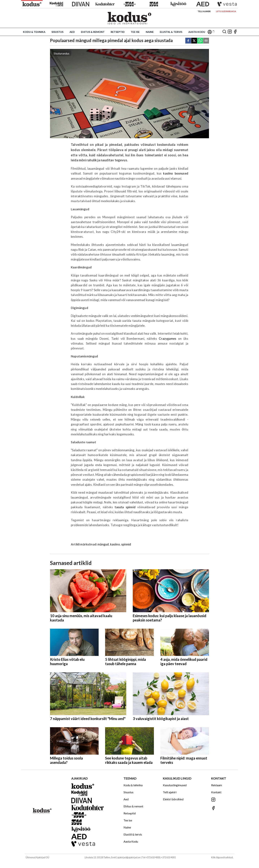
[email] (206, 41)
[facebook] (188, 41)
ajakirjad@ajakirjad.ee (129, 857)
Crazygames (168, 339)
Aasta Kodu (197, 32)
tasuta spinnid (125, 507)
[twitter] (194, 41)
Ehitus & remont (93, 32)
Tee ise (135, 32)
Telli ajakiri (204, 11)
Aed (72, 32)
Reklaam (217, 785)
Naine (150, 32)
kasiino (115, 544)
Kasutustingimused (175, 785)
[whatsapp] (200, 41)
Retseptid (118, 32)
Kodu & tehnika (34, 32)
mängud (103, 544)
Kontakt (216, 792)
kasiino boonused (176, 173)
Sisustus (57, 32)
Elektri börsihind (173, 799)
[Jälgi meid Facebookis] (235, 32)
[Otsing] (224, 32)
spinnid (126, 544)
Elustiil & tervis (171, 32)
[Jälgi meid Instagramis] (230, 32)
